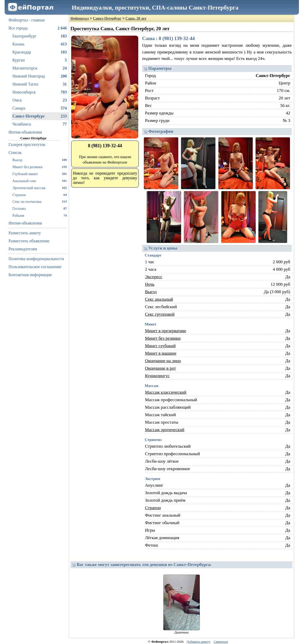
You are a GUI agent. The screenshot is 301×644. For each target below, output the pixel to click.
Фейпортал (80, 18)
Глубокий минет (40, 174)
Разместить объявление (29, 241)
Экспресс (154, 277)
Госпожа (40, 208)
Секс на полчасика (40, 201)
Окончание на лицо (163, 361)
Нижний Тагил (40, 84)
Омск (40, 100)
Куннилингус (157, 376)
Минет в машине (161, 353)
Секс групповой (160, 314)
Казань (40, 44)
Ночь (150, 284)
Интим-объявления (25, 132)
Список (15, 153)
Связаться (221, 642)
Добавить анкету (198, 642)
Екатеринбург (40, 36)
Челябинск (40, 124)
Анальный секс (40, 181)
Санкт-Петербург (40, 116)
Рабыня (40, 215)
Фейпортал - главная (27, 20)
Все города (38, 28)
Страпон (40, 195)
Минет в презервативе (166, 331)
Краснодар (40, 52)
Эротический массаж (40, 188)
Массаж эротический (165, 430)
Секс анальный (159, 299)
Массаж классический (166, 392)
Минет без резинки (40, 167)
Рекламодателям (23, 249)
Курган (40, 60)
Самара (40, 108)
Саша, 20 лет (136, 18)
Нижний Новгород (40, 76)
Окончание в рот (160, 368)
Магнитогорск (40, 68)
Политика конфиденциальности (36, 259)
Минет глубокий (160, 346)
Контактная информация (30, 275)
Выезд (40, 160)
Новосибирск (40, 92)
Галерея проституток (27, 145)
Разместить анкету (25, 233)
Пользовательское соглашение (35, 267)
